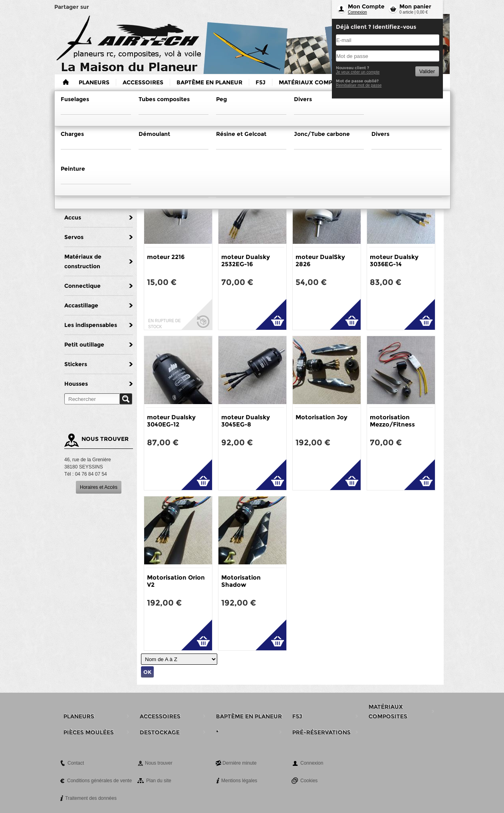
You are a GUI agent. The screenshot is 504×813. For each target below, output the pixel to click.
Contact (76, 763)
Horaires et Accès (99, 487)
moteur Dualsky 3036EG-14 (394, 260)
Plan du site (159, 781)
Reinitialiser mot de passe (359, 85)
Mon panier (415, 6)
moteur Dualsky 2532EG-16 (246, 260)
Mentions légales (239, 781)
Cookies (309, 781)
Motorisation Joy (321, 417)
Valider (427, 71)
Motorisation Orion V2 (176, 581)
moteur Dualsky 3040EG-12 (171, 421)
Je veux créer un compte (358, 72)
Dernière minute (239, 763)
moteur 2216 (166, 257)
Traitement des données (91, 798)
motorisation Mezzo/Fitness (392, 421)
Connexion (357, 12)
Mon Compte (366, 6)
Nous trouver (159, 763)
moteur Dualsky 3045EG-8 (246, 421)
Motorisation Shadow (241, 581)
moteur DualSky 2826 (320, 260)
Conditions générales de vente (99, 781)
